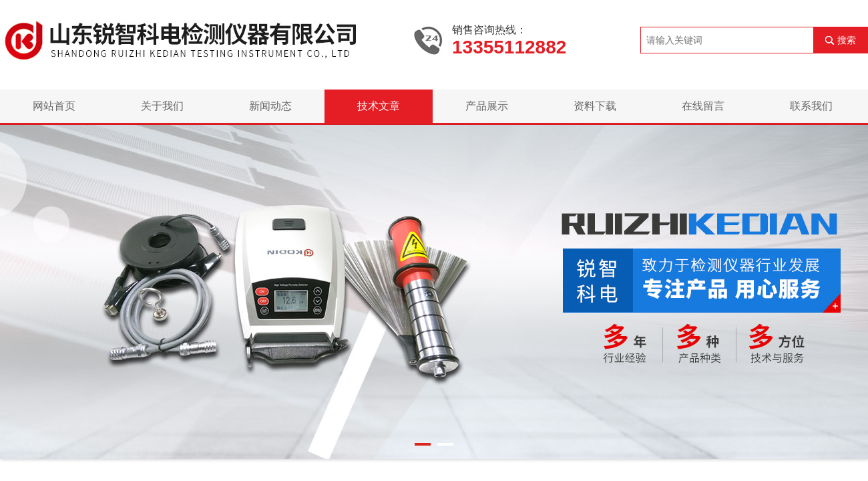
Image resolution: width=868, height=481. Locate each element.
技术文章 (379, 106)
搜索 (847, 40)
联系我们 (811, 106)
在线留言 (703, 106)
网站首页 (54, 106)
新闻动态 (270, 106)
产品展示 (487, 106)
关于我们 (162, 106)
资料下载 (595, 106)
